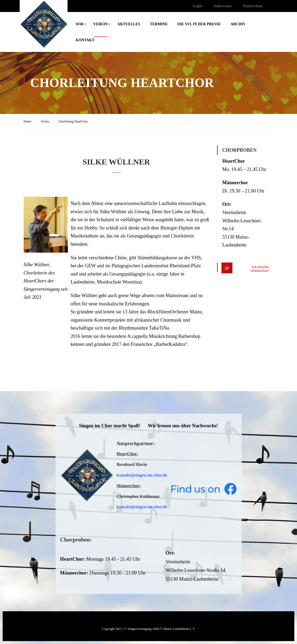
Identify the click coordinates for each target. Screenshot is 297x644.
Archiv (238, 24)
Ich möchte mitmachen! (257, 269)
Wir (80, 24)
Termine (159, 24)
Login (197, 6)
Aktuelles (129, 24)
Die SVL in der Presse (199, 24)
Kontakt (85, 40)
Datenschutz (253, 6)
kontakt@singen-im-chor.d (141, 475)
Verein (101, 24)
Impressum (223, 6)
